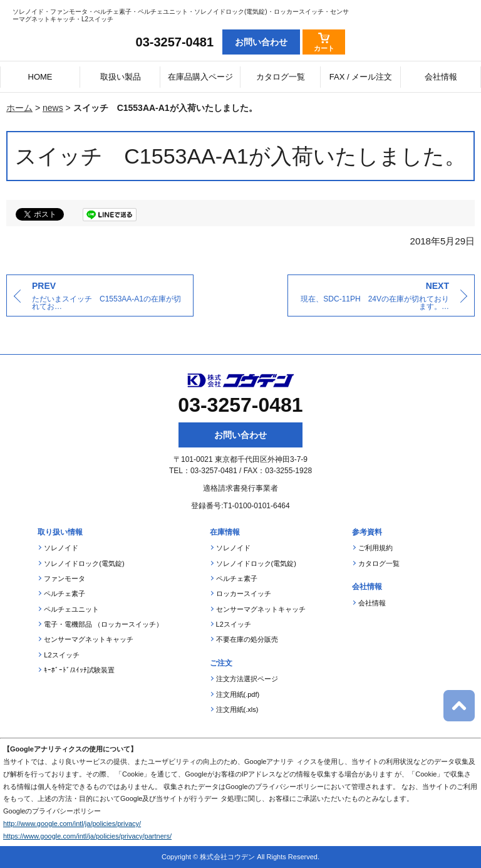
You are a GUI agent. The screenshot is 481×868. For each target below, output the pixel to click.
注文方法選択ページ (247, 679)
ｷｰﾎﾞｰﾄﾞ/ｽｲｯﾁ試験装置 (79, 670)
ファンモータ (65, 578)
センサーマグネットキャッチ (89, 639)
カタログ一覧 (281, 77)
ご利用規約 (375, 548)
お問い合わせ (240, 435)
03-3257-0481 (175, 42)
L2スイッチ (61, 655)
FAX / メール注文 (361, 77)
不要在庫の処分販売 (247, 639)
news (53, 108)
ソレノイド (61, 548)
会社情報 (441, 77)
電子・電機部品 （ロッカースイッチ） (103, 624)
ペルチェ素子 (65, 593)
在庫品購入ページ (200, 77)
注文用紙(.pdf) (238, 694)
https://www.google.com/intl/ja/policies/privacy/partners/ (87, 836)
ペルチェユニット (71, 609)
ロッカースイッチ (244, 593)
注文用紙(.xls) (237, 709)
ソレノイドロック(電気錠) (84, 563)
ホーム (19, 108)
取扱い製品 (121, 77)
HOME (40, 77)
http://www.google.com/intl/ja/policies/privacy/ (72, 824)
